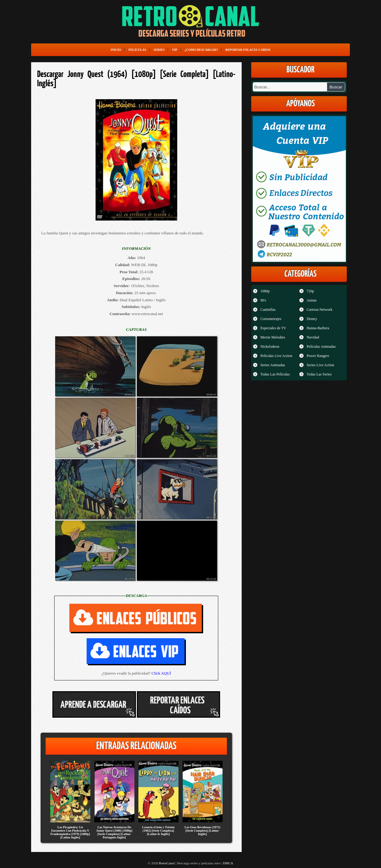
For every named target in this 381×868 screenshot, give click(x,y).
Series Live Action (320, 365)
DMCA (228, 863)
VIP (175, 50)
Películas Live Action (276, 356)
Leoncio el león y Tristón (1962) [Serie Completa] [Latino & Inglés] (158, 831)
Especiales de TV (273, 328)
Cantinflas (268, 310)
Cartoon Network (320, 310)
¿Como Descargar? (201, 50)
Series (159, 50)
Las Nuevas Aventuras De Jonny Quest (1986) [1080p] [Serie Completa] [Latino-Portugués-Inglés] (114, 832)
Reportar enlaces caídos (248, 50)
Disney (312, 319)
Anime (312, 300)
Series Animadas (273, 365)
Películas (137, 50)
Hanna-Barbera (318, 328)
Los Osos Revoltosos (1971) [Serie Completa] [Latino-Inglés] (203, 831)
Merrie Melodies (273, 337)
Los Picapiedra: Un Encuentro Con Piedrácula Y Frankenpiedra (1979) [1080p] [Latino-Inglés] (70, 832)
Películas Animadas (321, 347)
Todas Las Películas (275, 374)
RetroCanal (167, 863)
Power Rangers (318, 356)
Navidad (313, 337)
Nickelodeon (270, 347)
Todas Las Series (319, 374)
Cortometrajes (271, 319)
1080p (265, 291)
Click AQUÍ (161, 673)
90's (263, 300)
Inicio (116, 50)
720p (310, 291)
